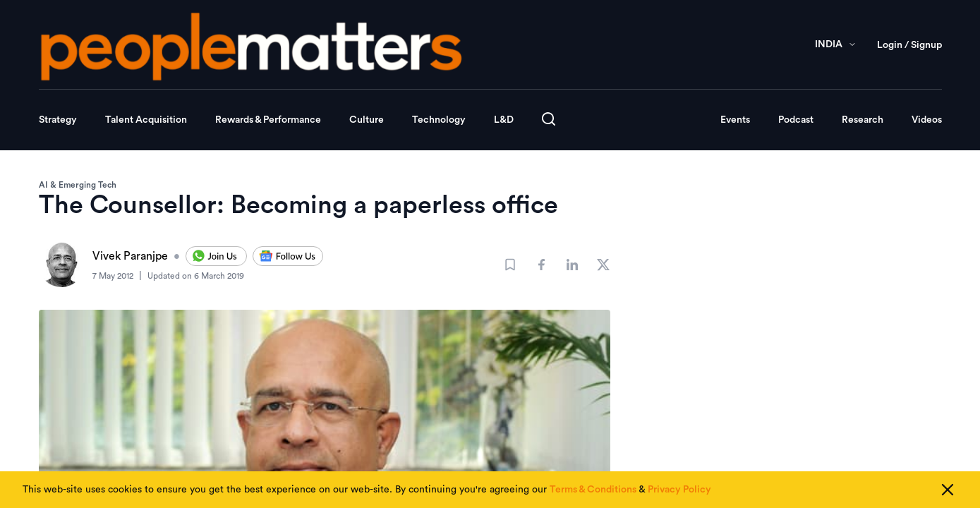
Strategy (58, 120)
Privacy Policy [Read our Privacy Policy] (679, 490)
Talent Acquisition (146, 120)
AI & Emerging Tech (78, 185)
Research (863, 120)
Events (735, 120)
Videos (927, 120)
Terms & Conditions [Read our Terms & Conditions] (593, 490)
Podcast (796, 120)
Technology (439, 120)
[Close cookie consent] (948, 490)
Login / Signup (909, 45)
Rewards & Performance (268, 120)
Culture (367, 120)
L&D (504, 120)
